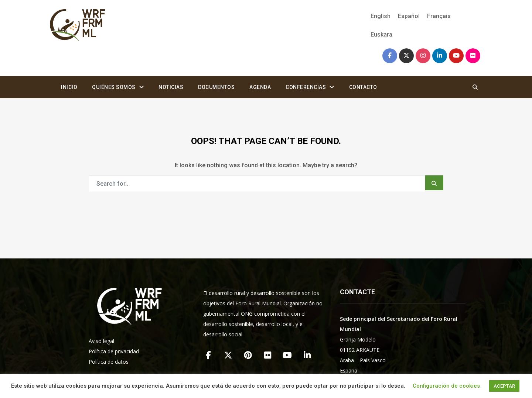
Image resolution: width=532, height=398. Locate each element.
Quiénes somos (114, 87)
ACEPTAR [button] (504, 386)
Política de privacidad (114, 351)
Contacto (363, 87)
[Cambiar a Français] (439, 16)
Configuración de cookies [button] (446, 386)
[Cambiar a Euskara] (380, 35)
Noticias (171, 87)
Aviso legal (101, 341)
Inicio (69, 87)
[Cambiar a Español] (409, 16)
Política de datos (109, 362)
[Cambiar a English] (381, 16)
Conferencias (306, 87)
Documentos (216, 87)
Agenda (260, 87)
